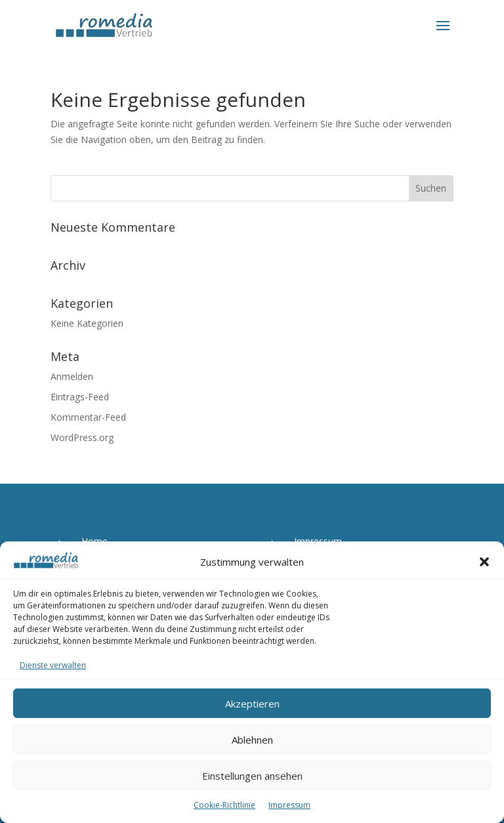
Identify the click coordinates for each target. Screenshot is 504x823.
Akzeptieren (252, 704)
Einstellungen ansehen (252, 776)
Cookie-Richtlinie (224, 805)
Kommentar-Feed (88, 417)
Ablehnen (252, 740)
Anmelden (72, 376)
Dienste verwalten (53, 665)
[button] (484, 562)
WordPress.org (82, 437)
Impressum (289, 805)
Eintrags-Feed (80, 397)
